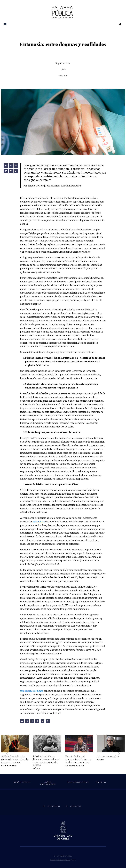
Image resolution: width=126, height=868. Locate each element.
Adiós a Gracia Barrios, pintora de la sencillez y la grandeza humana (15, 759)
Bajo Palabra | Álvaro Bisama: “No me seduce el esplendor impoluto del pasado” (47, 760)
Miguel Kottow (62, 63)
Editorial (100, 759)
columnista (39, 521)
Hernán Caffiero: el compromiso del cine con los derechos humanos (78, 759)
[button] (6, 165)
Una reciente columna (32, 691)
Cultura (4, 765)
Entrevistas (70, 765)
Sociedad (12, 765)
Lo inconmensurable (108, 756)
